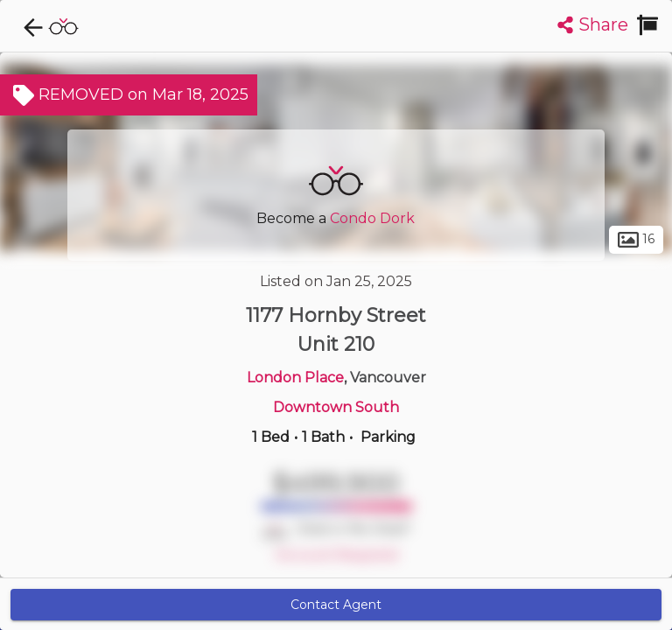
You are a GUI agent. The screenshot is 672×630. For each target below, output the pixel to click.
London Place (295, 378)
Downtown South (336, 407)
